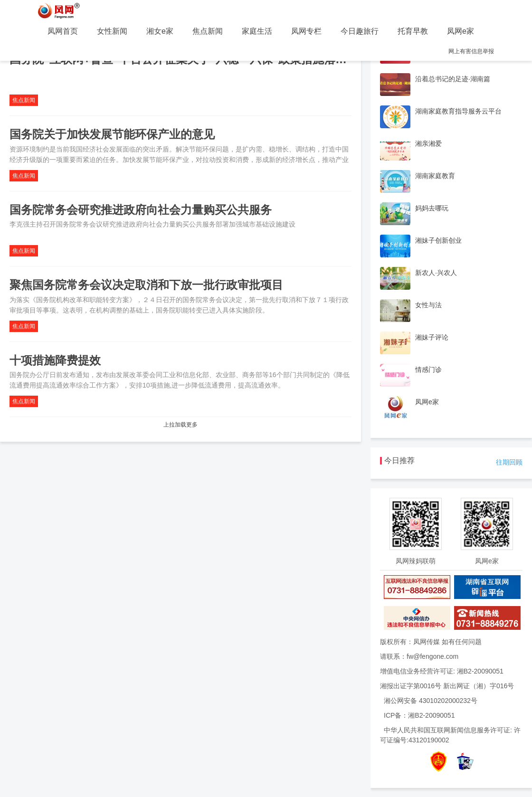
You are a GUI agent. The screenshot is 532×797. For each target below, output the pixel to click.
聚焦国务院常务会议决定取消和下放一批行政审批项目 (146, 285)
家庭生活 (257, 31)
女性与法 (428, 305)
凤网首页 (63, 31)
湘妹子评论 (432, 337)
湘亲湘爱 (428, 143)
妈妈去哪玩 (432, 208)
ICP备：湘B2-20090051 (419, 715)
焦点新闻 (208, 31)
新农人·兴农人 (436, 273)
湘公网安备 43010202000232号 (431, 701)
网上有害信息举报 (471, 51)
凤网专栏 (306, 31)
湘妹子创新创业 (438, 240)
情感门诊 (428, 370)
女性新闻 (112, 31)
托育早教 (413, 31)
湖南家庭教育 (435, 176)
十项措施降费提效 (55, 360)
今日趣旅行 (360, 31)
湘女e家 (160, 31)
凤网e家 (461, 31)
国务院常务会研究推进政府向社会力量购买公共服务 (141, 210)
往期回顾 (509, 462)
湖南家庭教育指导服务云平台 (458, 111)
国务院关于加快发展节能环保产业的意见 (112, 134)
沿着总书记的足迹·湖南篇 (453, 79)
